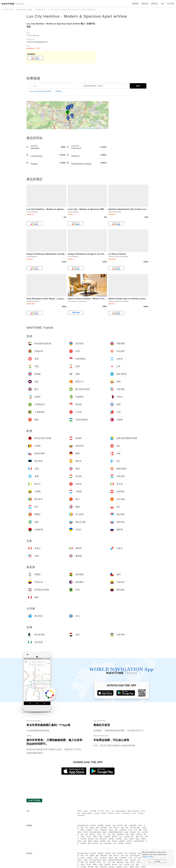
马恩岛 (83, 837)
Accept (157, 861)
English (86, 811)
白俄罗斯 (119, 839)
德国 (82, 834)
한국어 (108, 811)
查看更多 (59, 91)
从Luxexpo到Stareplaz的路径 (41, 91)
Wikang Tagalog (87, 813)
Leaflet (79, 128)
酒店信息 (145, 4)
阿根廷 (96, 841)
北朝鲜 (86, 832)
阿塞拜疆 (101, 825)
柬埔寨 (92, 828)
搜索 (138, 86)
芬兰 (105, 834)
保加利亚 (133, 832)
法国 (109, 834)
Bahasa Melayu (121, 811)
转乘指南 (135, 4)
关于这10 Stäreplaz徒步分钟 (37, 42)
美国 (85, 841)
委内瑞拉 (83, 843)
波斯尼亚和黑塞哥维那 (115, 832)
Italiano (118, 813)
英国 (114, 834)
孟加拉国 (108, 825)
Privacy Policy (148, 857)
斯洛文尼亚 (103, 839)
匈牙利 (132, 834)
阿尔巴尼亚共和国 (95, 832)
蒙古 (127, 828)
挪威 (137, 837)
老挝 (111, 828)
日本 (87, 828)
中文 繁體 (93, 811)
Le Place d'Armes (117, 254)
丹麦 (87, 834)
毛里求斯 (121, 843)
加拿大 (138, 839)
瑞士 (139, 832)
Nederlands (81, 815)
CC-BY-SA (105, 128)
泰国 (116, 830)
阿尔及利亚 (108, 843)
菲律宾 (83, 830)
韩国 (97, 828)
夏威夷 (90, 841)
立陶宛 (95, 837)
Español (111, 813)
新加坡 (111, 830)
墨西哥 (144, 839)
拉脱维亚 (107, 837)
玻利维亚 (103, 841)
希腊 (127, 834)
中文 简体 (101, 811)
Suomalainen (126, 813)
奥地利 (104, 832)
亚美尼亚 (93, 825)
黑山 (121, 837)
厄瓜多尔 (130, 841)
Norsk (134, 813)
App (163, 4)
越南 (140, 830)
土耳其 (130, 830)
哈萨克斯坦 (104, 828)
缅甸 (123, 828)
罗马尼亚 (83, 839)
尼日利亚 (128, 843)
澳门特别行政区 (135, 828)
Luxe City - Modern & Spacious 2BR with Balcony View (95, 209)
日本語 (79, 811)
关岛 (101, 843)
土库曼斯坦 (123, 830)
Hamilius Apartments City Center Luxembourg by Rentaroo (138, 209)
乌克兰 (126, 839)
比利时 (126, 832)
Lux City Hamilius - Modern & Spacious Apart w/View (77, 16)
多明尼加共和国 (139, 841)
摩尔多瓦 (115, 837)
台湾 (135, 830)
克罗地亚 (139, 834)
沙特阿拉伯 (103, 830)
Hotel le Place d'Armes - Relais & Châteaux (90, 299)
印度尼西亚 (133, 825)
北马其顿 (127, 837)
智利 (109, 841)
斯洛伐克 (112, 839)
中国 (114, 825)
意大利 (89, 837)
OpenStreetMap (89, 128)
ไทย (113, 811)
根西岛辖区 (120, 834)
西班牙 (99, 834)
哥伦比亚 (115, 841)
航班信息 (155, 4)
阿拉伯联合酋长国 (83, 825)
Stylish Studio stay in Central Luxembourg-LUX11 (134, 299)
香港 (126, 825)
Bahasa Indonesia (134, 811)
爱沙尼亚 (92, 834)
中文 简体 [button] (171, 4)
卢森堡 (101, 837)
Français (97, 813)
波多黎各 (122, 841)
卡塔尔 (96, 830)
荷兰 (133, 837)
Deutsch (104, 813)
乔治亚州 (120, 825)
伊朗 (82, 828)
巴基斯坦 (89, 830)
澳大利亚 (95, 843)
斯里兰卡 (117, 828)
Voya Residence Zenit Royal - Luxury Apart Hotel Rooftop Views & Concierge (65, 299)
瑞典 (97, 839)
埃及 (115, 843)
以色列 (140, 825)
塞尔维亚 (91, 839)
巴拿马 (79, 841)
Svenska (141, 813)
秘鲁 (89, 843)
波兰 (142, 837)
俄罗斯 (132, 839)
